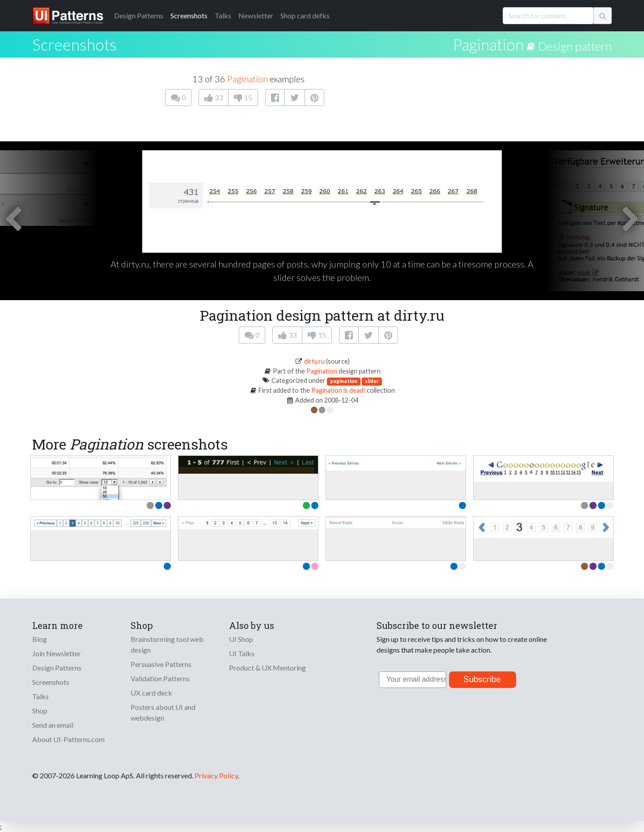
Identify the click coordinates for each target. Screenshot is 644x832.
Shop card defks (305, 15)
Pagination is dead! (338, 390)
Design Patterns (57, 668)
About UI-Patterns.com (68, 739)
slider (372, 381)
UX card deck (151, 693)
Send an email (53, 725)
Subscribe (482, 679)
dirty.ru (314, 361)
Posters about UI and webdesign (163, 712)
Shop (40, 711)
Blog (40, 639)
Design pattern (575, 46)
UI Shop (241, 639)
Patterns (139, 15)
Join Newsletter (57, 653)
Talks (223, 15)
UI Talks (242, 653)
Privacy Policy (216, 775)
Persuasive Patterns (161, 664)
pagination (344, 381)
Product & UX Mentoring (267, 668)
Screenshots (189, 15)
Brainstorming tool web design (167, 644)
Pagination (488, 44)
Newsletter (256, 15)
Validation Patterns (160, 678)
